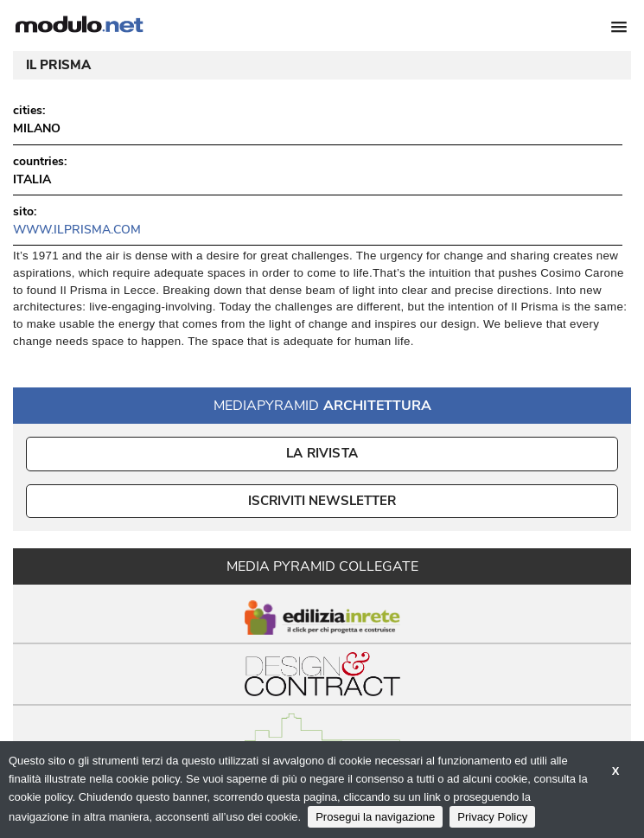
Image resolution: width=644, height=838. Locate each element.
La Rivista (322, 453)
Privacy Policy (492, 817)
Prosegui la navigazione (375, 817)
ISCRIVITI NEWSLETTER (322, 501)
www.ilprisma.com (77, 230)
